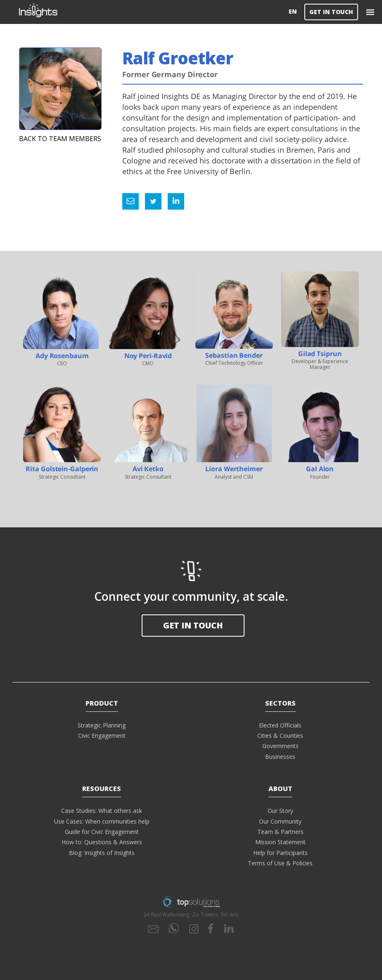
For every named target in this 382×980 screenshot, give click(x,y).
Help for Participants (280, 853)
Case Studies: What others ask (102, 811)
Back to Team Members (60, 139)
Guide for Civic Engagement (102, 832)
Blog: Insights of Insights (102, 853)
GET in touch (193, 625)
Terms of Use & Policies (280, 863)
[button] (370, 12)
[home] (152, 12)
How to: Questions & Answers (102, 842)
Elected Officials (280, 725)
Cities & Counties (280, 736)
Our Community (280, 821)
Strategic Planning (102, 725)
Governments (280, 746)
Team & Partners (280, 832)
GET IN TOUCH (331, 12)
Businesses (280, 757)
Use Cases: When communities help (102, 821)
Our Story (280, 811)
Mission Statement (280, 842)
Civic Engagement (102, 736)
